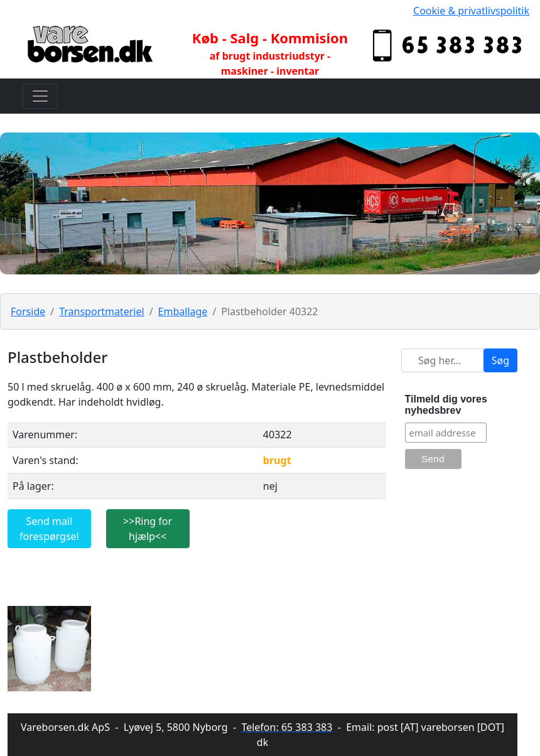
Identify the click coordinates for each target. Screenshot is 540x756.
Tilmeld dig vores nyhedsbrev (446, 405)
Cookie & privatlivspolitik (471, 11)
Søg (500, 360)
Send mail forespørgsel (49, 529)
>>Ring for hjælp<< (148, 529)
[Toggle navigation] (40, 96)
